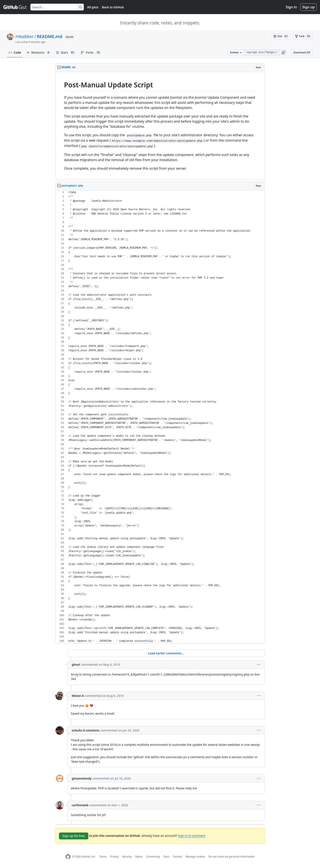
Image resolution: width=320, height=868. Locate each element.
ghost (76, 665)
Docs (167, 857)
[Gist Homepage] (15, 7)
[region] (160, 126)
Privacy (114, 857)
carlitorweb (80, 805)
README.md (49, 36)
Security (127, 857)
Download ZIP (302, 52)
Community (153, 857)
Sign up (308, 7)
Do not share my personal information (232, 857)
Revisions (38, 53)
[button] (283, 53)
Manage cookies (195, 857)
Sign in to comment (192, 836)
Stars (66, 53)
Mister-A (78, 696)
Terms (103, 857)
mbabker (24, 36)
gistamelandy (82, 778)
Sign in (291, 7)
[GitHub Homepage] (68, 857)
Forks (91, 53)
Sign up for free (74, 836)
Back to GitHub (113, 7)
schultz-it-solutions (86, 730)
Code (15, 52)
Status (139, 857)
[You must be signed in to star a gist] (281, 36)
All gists (93, 7)
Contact (177, 857)
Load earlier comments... (166, 653)
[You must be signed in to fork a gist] (303, 36)
